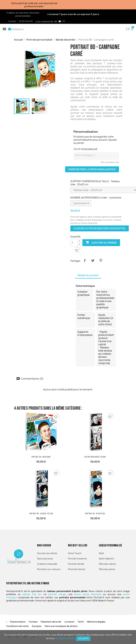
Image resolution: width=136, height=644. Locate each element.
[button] (4, 29)
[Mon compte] (129, 29)
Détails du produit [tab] (88, 275)
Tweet (93, 261)
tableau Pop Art (32, 594)
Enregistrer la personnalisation (92, 169)
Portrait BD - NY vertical (95, 514)
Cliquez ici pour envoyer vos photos (100, 228)
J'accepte (83, 639)
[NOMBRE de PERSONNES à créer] (81, 203)
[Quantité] (74, 243)
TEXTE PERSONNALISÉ (85, 149)
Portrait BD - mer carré (41, 457)
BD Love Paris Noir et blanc (95, 457)
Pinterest (101, 261)
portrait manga (57, 594)
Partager (85, 261)
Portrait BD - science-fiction (41, 514)
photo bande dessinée (88, 594)
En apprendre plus (66, 638)
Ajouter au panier (101, 243)
